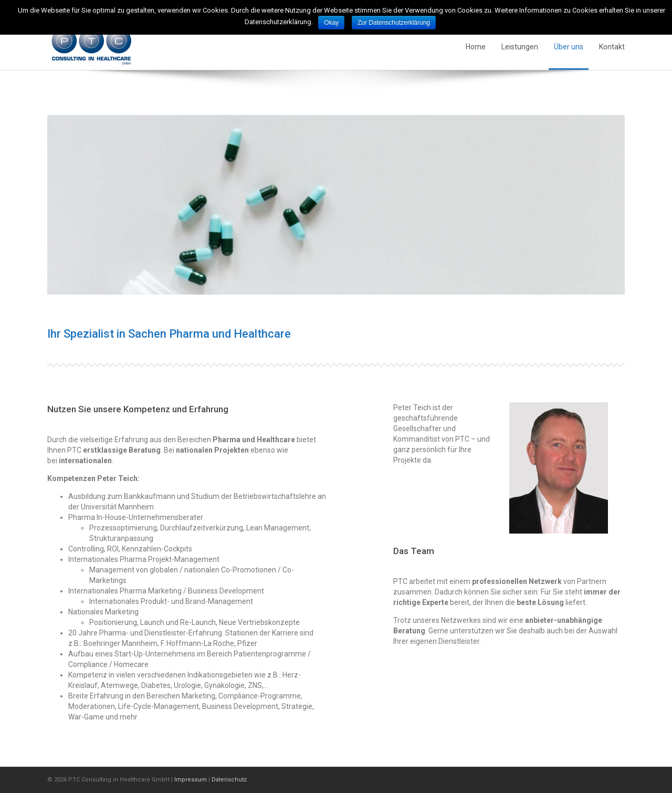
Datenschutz (229, 780)
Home (476, 47)
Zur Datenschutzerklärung (394, 23)
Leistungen (520, 47)
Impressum (191, 780)
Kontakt (612, 47)
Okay (331, 23)
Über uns (569, 47)
